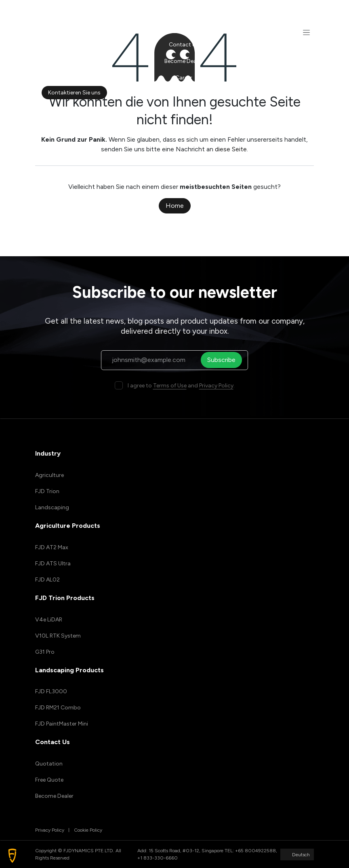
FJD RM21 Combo (58, 708)
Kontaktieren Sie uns (74, 93)
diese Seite (231, 149)
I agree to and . (181, 386)
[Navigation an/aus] (306, 32)
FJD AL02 (47, 580)
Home (175, 206)
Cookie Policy (88, 830)
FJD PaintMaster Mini (62, 724)
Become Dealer (54, 796)
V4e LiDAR (49, 620)
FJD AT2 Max (52, 547)
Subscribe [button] (224, 360)
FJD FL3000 (51, 691)
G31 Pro (45, 652)
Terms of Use (170, 386)
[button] (12, 856)
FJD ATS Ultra (53, 564)
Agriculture (49, 475)
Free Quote (49, 780)
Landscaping (52, 507)
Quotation (49, 764)
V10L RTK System (58, 636)
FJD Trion (47, 491)
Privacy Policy (216, 386)
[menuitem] (184, 12)
